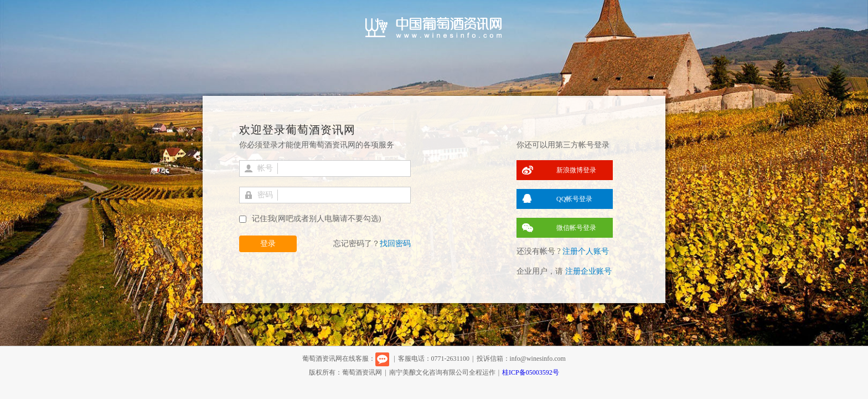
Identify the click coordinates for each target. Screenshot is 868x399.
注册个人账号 (586, 251)
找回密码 (395, 244)
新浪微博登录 (576, 170)
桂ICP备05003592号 (531, 372)
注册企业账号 (588, 271)
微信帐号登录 (576, 228)
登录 (268, 244)
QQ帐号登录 (574, 199)
